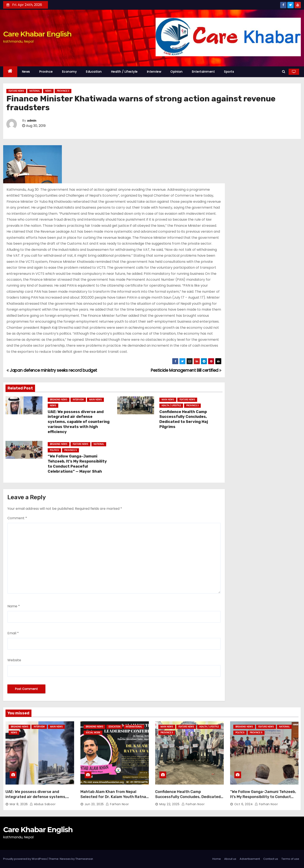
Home (217, 859)
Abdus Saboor (43, 804)
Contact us (271, 859)
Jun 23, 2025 (94, 804)
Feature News (16, 91)
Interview (154, 72)
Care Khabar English (37, 34)
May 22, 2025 (169, 804)
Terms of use (290, 859)
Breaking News (59, 400)
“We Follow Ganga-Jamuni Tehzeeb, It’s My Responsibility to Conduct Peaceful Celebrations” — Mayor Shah (77, 464)
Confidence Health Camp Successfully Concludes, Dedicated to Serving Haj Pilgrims (184, 419)
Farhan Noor (117, 804)
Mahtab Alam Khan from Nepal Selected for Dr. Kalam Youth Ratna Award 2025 (113, 797)
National (35, 91)
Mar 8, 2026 (19, 804)
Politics (54, 450)
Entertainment (203, 72)
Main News (95, 400)
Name (14, 606)
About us (230, 859)
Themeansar (84, 859)
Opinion (176, 72)
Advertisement (250, 859)
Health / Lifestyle (124, 72)
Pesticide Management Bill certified (186, 370)
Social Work (93, 733)
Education (94, 72)
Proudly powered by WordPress (25, 859)
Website (14, 660)
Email (13, 633)
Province (46, 72)
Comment (17, 518)
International (134, 727)
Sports (229, 72)
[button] (284, 72)
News (26, 72)
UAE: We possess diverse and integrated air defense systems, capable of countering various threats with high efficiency (79, 422)
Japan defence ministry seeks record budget (52, 370)
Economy (69, 72)
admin (32, 121)
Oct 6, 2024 (244, 804)
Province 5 (71, 450)
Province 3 (63, 91)
